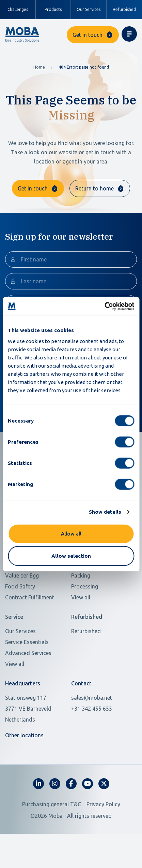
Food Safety (20, 613)
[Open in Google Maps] (34, 735)
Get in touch (88, 35)
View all (81, 624)
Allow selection (71, 556)
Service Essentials (27, 669)
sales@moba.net (92, 724)
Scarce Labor (21, 591)
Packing (81, 602)
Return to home (94, 188)
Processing (85, 613)
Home (39, 67)
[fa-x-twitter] (104, 810)
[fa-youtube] (88, 810)
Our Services (89, 9)
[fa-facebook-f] (71, 810)
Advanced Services (28, 680)
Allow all (71, 533)
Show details (105, 512)
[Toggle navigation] (129, 34)
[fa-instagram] (55, 810)
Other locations (24, 762)
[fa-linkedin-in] (38, 810)
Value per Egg (22, 602)
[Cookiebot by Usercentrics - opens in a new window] (104, 306)
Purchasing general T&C (52, 831)
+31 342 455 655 (92, 735)
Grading (81, 591)
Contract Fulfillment (30, 624)
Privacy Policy (103, 831)
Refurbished (124, 9)
